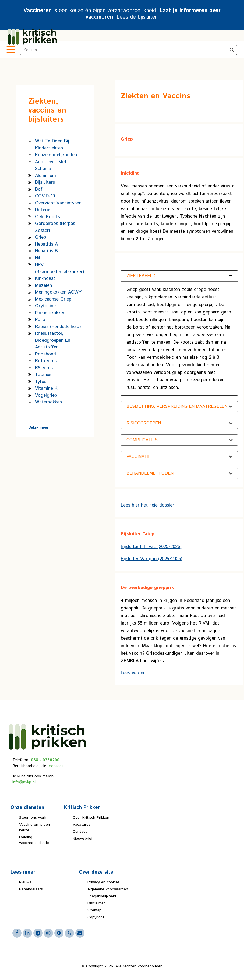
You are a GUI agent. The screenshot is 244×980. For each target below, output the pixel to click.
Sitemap (94, 910)
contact (56, 766)
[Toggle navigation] (10, 50)
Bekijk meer (38, 428)
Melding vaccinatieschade (34, 840)
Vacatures (82, 825)
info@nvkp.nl (24, 782)
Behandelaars (31, 889)
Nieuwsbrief (83, 839)
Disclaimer (96, 903)
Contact (80, 832)
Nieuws (25, 882)
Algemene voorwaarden (108, 889)
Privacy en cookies (104, 882)
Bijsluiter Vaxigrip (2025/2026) (151, 559)
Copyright (96, 917)
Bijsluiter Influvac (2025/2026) (151, 547)
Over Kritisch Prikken (91, 818)
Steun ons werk (33, 818)
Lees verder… (135, 673)
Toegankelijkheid (102, 896)
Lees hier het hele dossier (147, 505)
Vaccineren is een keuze (35, 827)
